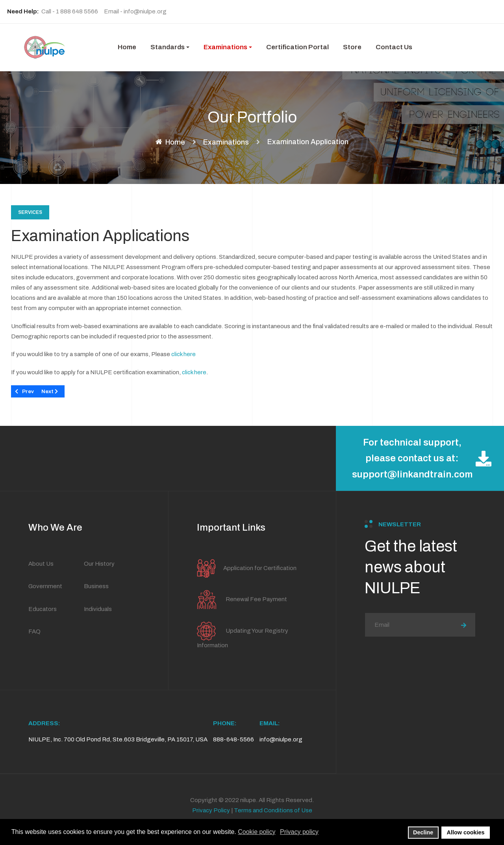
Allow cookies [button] (466, 832)
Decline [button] (423, 832)
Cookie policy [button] (257, 832)
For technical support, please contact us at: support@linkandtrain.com (422, 459)
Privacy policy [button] (299, 832)
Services (30, 212)
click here (183, 354)
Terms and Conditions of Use (273, 810)
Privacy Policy (211, 810)
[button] (170, 47)
